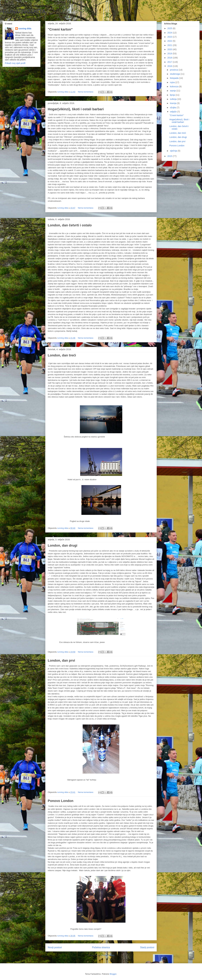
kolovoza (174, 86)
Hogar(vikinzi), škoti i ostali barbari (76, 109)
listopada (174, 78)
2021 (170, 45)
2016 (170, 66)
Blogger (113, 974)
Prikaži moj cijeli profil (15, 63)
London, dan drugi (63, 545)
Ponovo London (61, 801)
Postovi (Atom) (108, 955)
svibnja (173, 99)
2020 (170, 49)
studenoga (175, 74)
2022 (170, 41)
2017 (170, 62)
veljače (173, 112)
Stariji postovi (147, 947)
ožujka (173, 108)
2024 (170, 33)
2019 (170, 54)
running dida (25, 29)
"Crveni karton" (60, 29)
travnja (173, 103)
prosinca (174, 70)
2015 (170, 156)
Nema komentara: (86, 92)
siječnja (174, 151)
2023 (170, 37)
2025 (170, 28)
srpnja (173, 91)
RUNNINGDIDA (24, 11)
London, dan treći (62, 355)
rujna (173, 82)
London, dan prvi (61, 660)
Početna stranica (101, 947)
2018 (170, 58)
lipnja (173, 95)
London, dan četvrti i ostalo (70, 225)
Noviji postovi (55, 947)
